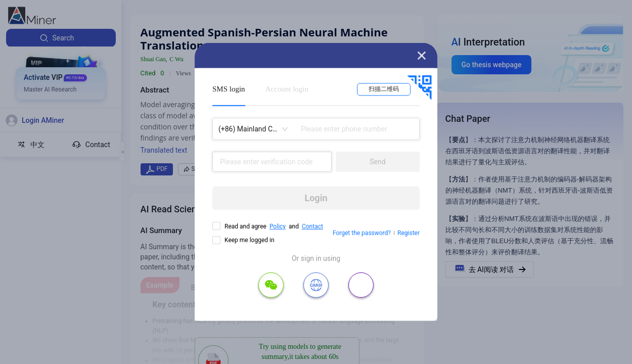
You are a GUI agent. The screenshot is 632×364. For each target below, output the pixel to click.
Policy (278, 226)
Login (316, 198)
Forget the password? (362, 233)
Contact (312, 226)
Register (409, 233)
